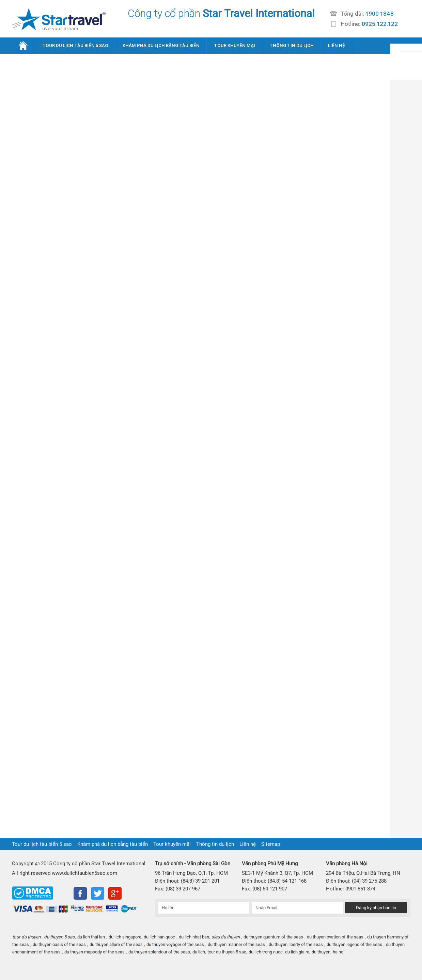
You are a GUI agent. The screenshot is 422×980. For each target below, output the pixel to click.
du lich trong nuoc (266, 952)
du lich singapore (125, 937)
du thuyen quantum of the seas (273, 937)
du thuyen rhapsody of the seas (95, 952)
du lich (199, 952)
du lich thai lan (91, 937)
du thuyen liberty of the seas (296, 944)
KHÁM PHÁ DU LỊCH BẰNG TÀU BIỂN (161, 45)
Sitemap (271, 844)
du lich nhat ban (194, 937)
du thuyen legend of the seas (354, 944)
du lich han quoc (159, 937)
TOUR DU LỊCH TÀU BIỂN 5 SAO (75, 45)
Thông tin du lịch (215, 844)
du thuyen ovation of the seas (335, 937)
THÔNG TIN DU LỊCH (292, 45)
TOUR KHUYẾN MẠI (235, 45)
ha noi (339, 952)
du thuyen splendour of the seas (159, 952)
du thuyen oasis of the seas (59, 944)
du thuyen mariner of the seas (236, 944)
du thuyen (321, 952)
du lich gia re (297, 952)
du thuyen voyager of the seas (175, 944)
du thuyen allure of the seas (116, 944)
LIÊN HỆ (337, 45)
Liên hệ (248, 844)
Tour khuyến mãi (172, 844)
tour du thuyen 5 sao (227, 952)
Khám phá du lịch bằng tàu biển (113, 844)
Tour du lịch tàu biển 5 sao (42, 844)
